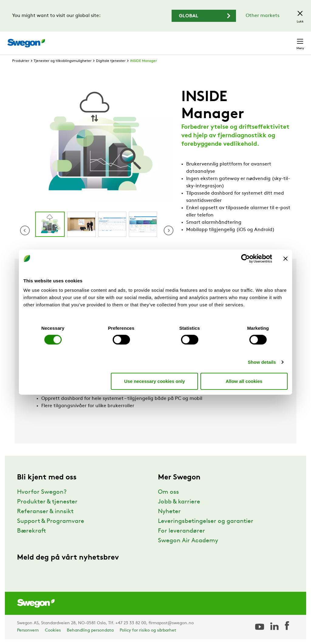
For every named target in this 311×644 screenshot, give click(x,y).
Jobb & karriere (179, 502)
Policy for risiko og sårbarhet (148, 630)
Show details (262, 362)
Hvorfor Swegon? (42, 492)
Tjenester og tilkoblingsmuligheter (63, 61)
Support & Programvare (51, 521)
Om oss (168, 492)
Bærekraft (31, 531)
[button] (169, 230)
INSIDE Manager (144, 61)
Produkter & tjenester (47, 502)
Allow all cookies (244, 381)
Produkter (21, 61)
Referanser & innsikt (45, 512)
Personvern (28, 630)
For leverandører (181, 531)
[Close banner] (285, 258)
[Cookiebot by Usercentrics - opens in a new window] (246, 258)
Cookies (53, 630)
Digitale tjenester (111, 61)
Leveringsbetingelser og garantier (206, 521)
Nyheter (169, 512)
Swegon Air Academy (188, 541)
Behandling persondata (90, 630)
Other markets (263, 16)
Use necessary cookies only (155, 381)
